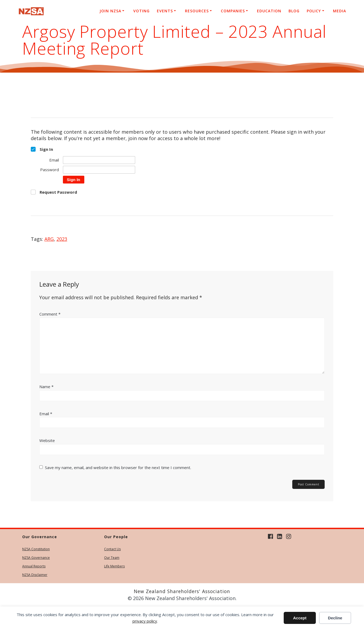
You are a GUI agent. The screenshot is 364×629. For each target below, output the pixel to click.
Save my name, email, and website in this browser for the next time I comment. (118, 467)
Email (46, 414)
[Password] (99, 170)
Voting (141, 11)
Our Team (112, 558)
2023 (62, 239)
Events (165, 11)
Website (47, 440)
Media (340, 11)
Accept (300, 618)
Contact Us (112, 549)
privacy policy (145, 621)
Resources (197, 11)
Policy (314, 11)
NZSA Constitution (36, 549)
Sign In (74, 180)
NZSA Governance (36, 558)
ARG (49, 239)
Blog (294, 11)
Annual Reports (34, 566)
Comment (50, 314)
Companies (233, 11)
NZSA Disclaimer (35, 575)
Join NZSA (110, 11)
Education (269, 11)
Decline (335, 618)
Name (46, 387)
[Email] (99, 160)
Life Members (114, 566)
